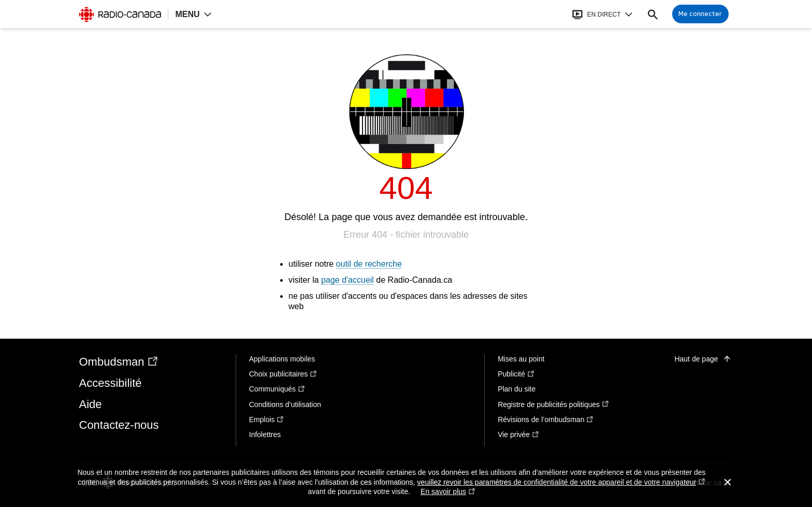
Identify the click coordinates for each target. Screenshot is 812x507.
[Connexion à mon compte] (700, 14)
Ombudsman (119, 362)
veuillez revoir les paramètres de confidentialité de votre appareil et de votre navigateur (561, 482)
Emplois (267, 419)
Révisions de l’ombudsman (546, 419)
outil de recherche (369, 264)
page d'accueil (347, 280)
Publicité (516, 374)
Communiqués (277, 389)
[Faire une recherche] (653, 14)
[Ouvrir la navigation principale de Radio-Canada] (193, 14)
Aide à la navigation (0, 0)
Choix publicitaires (283, 374)
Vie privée (519, 434)
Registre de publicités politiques (553, 404)
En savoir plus (448, 492)
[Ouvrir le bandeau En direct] (602, 14)
